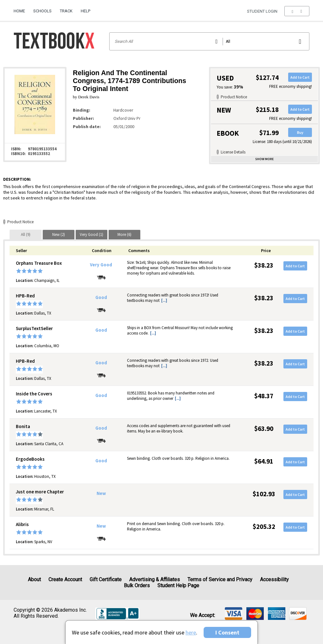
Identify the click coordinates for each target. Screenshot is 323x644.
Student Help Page (178, 585)
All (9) (26, 234)
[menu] (297, 11)
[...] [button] (164, 300)
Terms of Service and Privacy (220, 579)
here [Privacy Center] (191, 632)
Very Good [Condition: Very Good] (101, 265)
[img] (234, 614)
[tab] (26, 234)
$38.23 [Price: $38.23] (264, 265)
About (34, 579)
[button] (297, 11)
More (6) (124, 234)
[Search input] (209, 41)
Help (85, 11)
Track (66, 11)
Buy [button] (300, 132)
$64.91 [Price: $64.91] (264, 461)
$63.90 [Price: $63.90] (264, 429)
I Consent (227, 632)
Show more (264, 159)
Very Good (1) (92, 234)
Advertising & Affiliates (155, 579)
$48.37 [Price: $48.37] (264, 396)
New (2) (59, 234)
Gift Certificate (106, 579)
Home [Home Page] (19, 11)
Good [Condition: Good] (101, 297)
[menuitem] (21, 9)
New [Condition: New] (101, 493)
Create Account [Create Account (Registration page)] (65, 579)
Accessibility (274, 579)
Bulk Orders (137, 585)
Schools (42, 11)
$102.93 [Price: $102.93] (264, 494)
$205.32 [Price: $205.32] (264, 527)
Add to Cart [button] (300, 77)
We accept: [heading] (203, 615)
